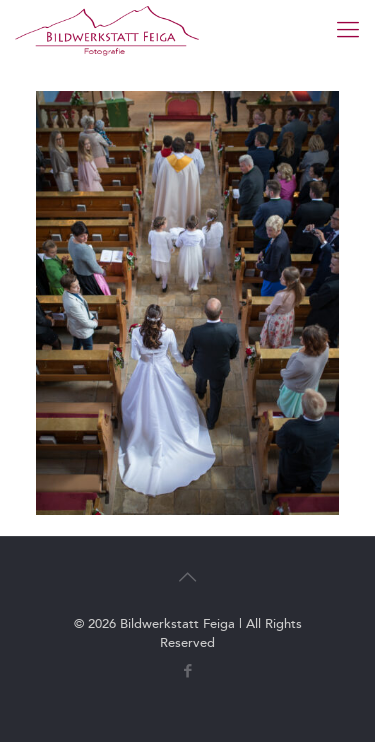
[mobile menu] (348, 30)
